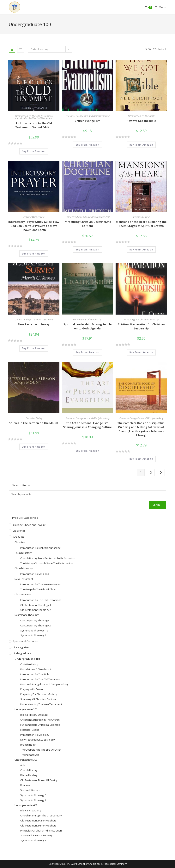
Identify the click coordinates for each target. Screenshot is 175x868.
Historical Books (30, 730)
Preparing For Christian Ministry (141, 319)
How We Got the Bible (141, 121)
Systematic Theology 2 (33, 800)
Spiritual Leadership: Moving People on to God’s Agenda (87, 326)
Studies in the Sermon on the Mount (34, 423)
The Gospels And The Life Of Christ (41, 750)
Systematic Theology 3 (33, 635)
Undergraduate (22, 653)
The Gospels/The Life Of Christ (38, 589)
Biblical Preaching (31, 810)
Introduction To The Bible (141, 116)
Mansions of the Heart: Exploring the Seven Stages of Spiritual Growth (141, 224)
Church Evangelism (87, 121)
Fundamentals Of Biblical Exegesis (40, 725)
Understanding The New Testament (34, 319)
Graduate (19, 537)
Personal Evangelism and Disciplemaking (87, 116)
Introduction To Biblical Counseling (40, 548)
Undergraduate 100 (76, 217)
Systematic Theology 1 (33, 795)
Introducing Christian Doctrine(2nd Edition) (87, 224)
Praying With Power (34, 217)
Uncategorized (22, 647)
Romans (25, 785)
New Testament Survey (34, 324)
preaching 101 (29, 745)
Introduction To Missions (35, 574)
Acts (23, 765)
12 (154, 49)
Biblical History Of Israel (34, 715)
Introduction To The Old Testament (33, 116)
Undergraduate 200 (99, 217)
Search (158, 505)
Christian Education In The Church (40, 720)
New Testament (24, 579)
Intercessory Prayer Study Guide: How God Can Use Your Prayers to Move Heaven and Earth (34, 226)
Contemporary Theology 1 (36, 620)
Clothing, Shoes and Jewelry (29, 525)
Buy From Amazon (34, 151)
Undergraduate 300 (26, 760)
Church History (23, 553)
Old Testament (23, 594)
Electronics (19, 531)
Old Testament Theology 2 (36, 610)
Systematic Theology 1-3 (34, 630)
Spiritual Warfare (30, 790)
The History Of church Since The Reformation (47, 563)
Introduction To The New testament (41, 584)
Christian (20, 542)
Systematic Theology (27, 615)
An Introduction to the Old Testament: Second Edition (34, 125)
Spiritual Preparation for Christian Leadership (141, 326)
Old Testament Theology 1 (36, 605)
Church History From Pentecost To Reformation (48, 558)
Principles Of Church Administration (41, 831)
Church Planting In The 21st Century (41, 815)
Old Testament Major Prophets (38, 820)
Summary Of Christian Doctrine (38, 699)
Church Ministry (24, 568)
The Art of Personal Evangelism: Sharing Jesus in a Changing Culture (87, 425)
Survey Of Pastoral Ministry (36, 835)
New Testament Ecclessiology (38, 740)
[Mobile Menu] (159, 7)
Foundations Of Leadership (87, 319)
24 (159, 49)
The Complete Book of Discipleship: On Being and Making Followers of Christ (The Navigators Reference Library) (141, 429)
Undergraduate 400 (26, 805)
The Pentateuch (30, 755)
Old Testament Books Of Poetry (39, 780)
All (164, 49)
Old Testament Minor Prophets (38, 826)
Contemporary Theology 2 (36, 625)
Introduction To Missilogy (35, 735)
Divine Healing (29, 775)
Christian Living (141, 217)
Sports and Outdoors (25, 641)
